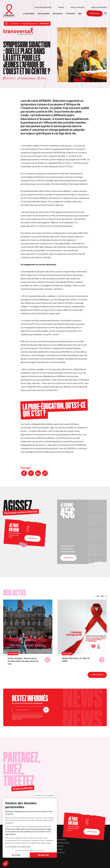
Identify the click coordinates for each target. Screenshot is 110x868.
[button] (5, 864)
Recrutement (61, 840)
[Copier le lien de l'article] (45, 473)
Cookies (59, 849)
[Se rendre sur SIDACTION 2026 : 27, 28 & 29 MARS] (102, 660)
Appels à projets (78, 7)
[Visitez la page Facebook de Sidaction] (6, 803)
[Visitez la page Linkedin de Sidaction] (33, 803)
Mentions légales (63, 843)
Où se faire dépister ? (43, 7)
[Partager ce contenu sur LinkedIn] (38, 473)
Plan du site (60, 853)
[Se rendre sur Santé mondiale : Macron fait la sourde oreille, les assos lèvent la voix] (47, 660)
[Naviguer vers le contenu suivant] (106, 596)
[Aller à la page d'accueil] (9, 11)
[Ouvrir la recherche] (105, 13)
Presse (61, 7)
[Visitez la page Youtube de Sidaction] (26, 803)
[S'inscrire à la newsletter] (46, 710)
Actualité (13, 654)
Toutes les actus (97, 675)
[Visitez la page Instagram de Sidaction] (20, 803)
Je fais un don (14, 528)
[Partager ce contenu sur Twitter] (31, 473)
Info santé (39, 849)
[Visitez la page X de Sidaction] (13, 803)
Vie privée (60, 846)
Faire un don (95, 13)
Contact (39, 838)
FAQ (37, 845)
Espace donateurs (99, 7)
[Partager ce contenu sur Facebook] (24, 473)
